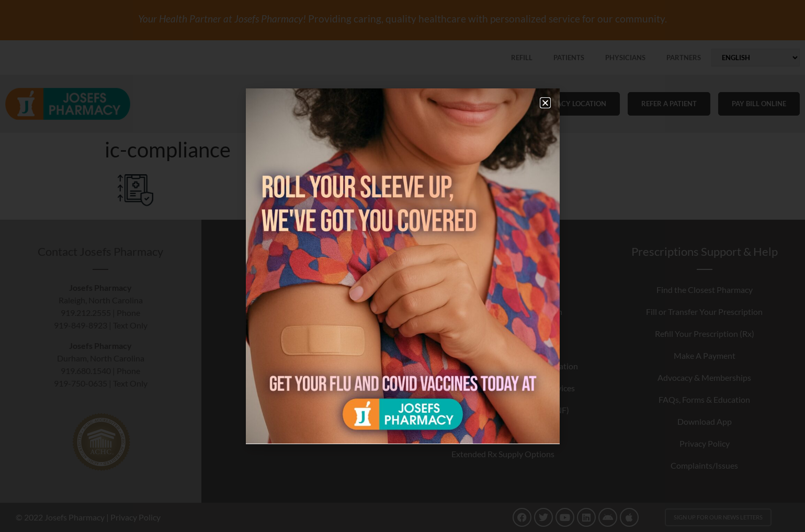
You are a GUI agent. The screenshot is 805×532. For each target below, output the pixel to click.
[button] (545, 103)
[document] (402, 266)
